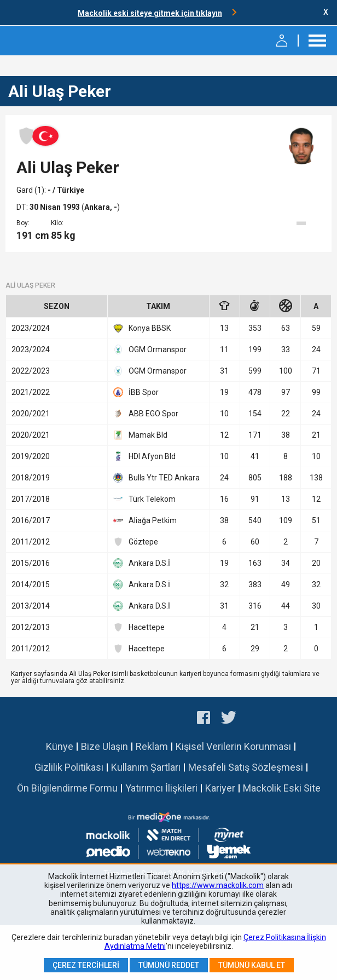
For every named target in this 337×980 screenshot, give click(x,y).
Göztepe (136, 542)
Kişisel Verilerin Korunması (233, 746)
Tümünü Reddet (169, 965)
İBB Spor (136, 392)
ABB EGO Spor (146, 414)
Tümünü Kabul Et (252, 965)
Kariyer (220, 788)
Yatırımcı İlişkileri (161, 788)
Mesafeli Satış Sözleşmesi (246, 767)
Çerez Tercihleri (86, 965)
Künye (60, 746)
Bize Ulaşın (104, 746)
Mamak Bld (140, 435)
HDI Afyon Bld (144, 456)
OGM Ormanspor (150, 349)
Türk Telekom (144, 499)
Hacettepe (139, 627)
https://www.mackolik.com (218, 885)
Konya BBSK (142, 328)
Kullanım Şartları (146, 767)
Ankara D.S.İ (142, 563)
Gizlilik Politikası (69, 767)
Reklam (152, 746)
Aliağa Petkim (145, 520)
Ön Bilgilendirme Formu (67, 788)
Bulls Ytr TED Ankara (156, 478)
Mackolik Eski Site (282, 788)
